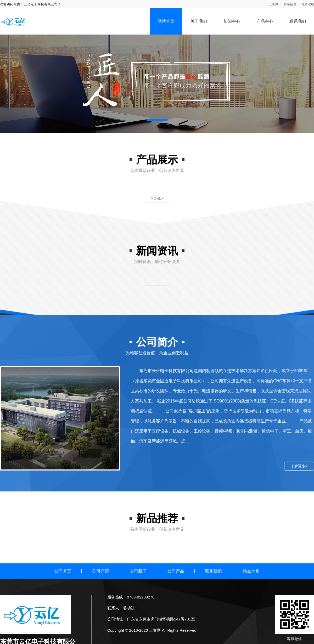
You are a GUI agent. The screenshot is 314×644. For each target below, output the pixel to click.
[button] (157, 120)
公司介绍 (100, 571)
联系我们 (298, 21)
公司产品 (176, 571)
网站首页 (166, 21)
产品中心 (265, 21)
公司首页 (63, 571)
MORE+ (157, 198)
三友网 (274, 4)
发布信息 (290, 4)
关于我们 (199, 21)
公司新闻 (138, 571)
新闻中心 (232, 21)
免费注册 (308, 4)
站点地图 (251, 571)
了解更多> (299, 466)
